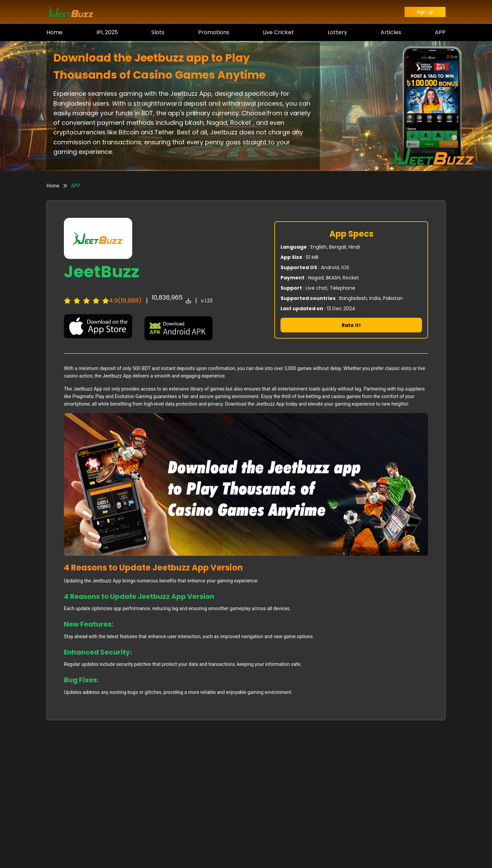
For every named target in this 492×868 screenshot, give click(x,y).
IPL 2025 (107, 32)
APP (440, 32)
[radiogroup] (86, 301)
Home (54, 32)
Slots (158, 32)
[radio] (67, 301)
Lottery (337, 32)
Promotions (214, 32)
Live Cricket (278, 32)
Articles (391, 32)
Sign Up (425, 12)
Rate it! (351, 325)
